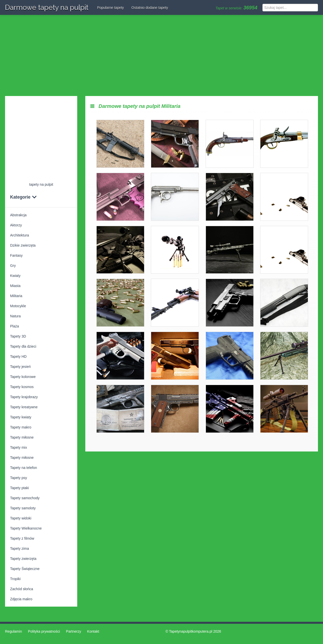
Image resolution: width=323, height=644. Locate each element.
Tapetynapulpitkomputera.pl (191, 631)
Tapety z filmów (22, 538)
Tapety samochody (25, 498)
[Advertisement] (161, 56)
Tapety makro (21, 427)
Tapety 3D (18, 336)
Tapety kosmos (22, 387)
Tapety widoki (21, 518)
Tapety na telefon (24, 468)
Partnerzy (74, 631)
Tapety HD (18, 356)
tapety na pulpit (41, 184)
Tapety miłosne (22, 437)
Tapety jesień (20, 367)
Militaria (16, 296)
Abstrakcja (18, 215)
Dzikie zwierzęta (23, 245)
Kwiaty (15, 276)
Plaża (15, 326)
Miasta (15, 286)
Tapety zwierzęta (23, 559)
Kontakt (93, 631)
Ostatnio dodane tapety (150, 8)
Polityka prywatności (44, 631)
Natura (15, 316)
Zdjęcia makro (21, 599)
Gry (13, 266)
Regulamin (14, 631)
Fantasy (16, 255)
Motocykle (18, 306)
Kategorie (23, 197)
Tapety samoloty (23, 508)
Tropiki (15, 579)
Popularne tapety (111, 8)
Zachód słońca (22, 589)
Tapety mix (19, 447)
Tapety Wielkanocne (26, 528)
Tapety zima (20, 548)
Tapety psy (19, 478)
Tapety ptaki (20, 488)
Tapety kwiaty (21, 417)
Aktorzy (16, 225)
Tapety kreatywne (24, 407)
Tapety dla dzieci (23, 346)
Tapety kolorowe (23, 377)
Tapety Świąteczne (25, 569)
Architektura (20, 235)
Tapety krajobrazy (24, 397)
